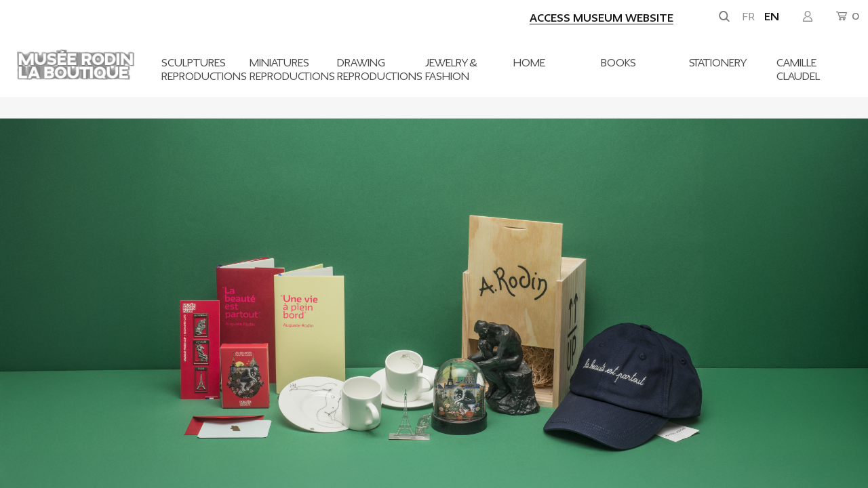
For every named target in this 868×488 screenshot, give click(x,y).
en (772, 17)
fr (748, 17)
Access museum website (601, 18)
